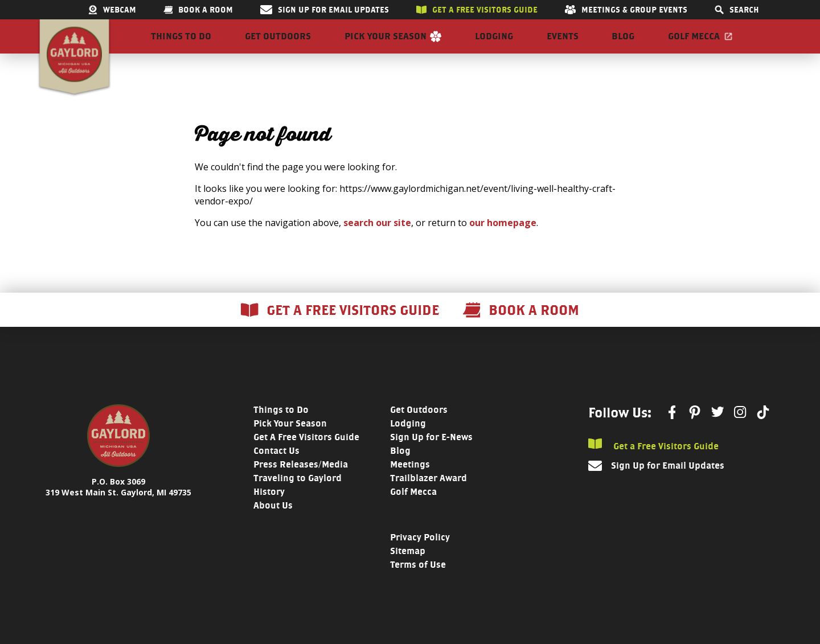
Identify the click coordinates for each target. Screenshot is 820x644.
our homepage (503, 243)
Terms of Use (418, 585)
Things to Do (181, 46)
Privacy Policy (420, 558)
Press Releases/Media (301, 485)
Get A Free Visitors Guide (306, 458)
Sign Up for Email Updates (325, 10)
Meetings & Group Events (626, 10)
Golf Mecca (694, 46)
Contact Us (276, 471)
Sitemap (408, 571)
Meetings (410, 485)
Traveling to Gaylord (298, 499)
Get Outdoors (278, 46)
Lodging (494, 46)
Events (563, 46)
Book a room (198, 10)
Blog (623, 46)
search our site (377, 243)
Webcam (112, 10)
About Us (273, 526)
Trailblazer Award (429, 499)
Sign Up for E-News (431, 458)
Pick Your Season (386, 46)
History (269, 512)
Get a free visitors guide (477, 10)
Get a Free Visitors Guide (653, 465)
